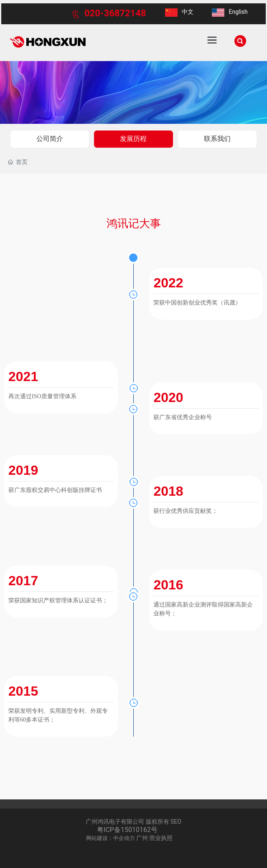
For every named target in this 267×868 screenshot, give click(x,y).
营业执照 (161, 838)
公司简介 (50, 139)
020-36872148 (115, 13)
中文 (188, 12)
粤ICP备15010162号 (127, 830)
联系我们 (217, 139)
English (238, 12)
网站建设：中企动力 (111, 838)
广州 (142, 838)
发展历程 (133, 139)
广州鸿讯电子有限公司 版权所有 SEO (133, 822)
